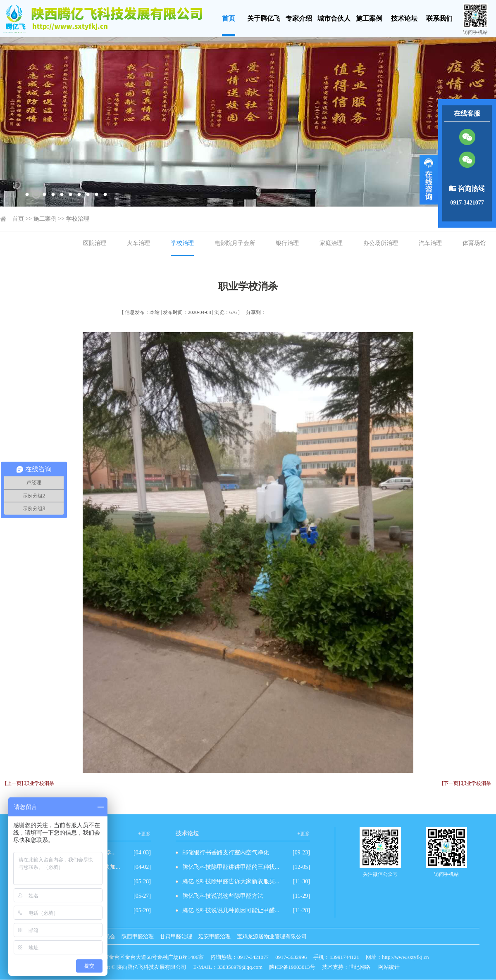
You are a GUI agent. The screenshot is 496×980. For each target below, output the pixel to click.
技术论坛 (404, 18)
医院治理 (95, 243)
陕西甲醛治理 (138, 936)
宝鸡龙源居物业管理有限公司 (272, 936)
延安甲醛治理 (215, 936)
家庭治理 (331, 243)
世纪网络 (360, 967)
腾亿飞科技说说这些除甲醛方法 (223, 896)
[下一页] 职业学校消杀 (466, 783)
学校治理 (78, 219)
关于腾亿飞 (264, 18)
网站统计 (389, 967)
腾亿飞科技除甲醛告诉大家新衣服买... (231, 881)
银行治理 (287, 243)
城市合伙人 (334, 18)
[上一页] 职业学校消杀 (30, 783)
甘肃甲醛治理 (176, 936)
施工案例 (369, 18)
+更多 (144, 834)
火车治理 (138, 243)
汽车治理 (430, 243)
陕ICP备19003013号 (292, 967)
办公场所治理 (381, 243)
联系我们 (439, 18)
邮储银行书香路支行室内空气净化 (226, 853)
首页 (229, 18)
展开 (429, 180)
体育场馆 (474, 243)
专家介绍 (299, 18)
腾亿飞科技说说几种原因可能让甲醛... (231, 910)
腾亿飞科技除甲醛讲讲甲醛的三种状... (231, 867)
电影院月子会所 (235, 243)
